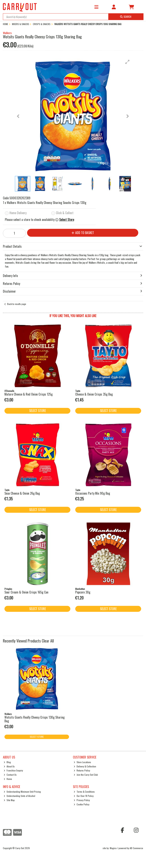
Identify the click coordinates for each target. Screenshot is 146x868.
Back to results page (17, 304)
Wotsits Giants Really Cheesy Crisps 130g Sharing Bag (35, 719)
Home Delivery (18, 213)
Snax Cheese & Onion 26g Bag (22, 493)
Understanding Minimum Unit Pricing (22, 792)
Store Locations (82, 762)
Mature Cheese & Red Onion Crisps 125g (29, 394)
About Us (9, 766)
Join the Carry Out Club (86, 775)
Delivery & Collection (85, 766)
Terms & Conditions (84, 792)
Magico (113, 848)
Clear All (48, 641)
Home (8, 779)
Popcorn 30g (83, 592)
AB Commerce (136, 848)
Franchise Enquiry (13, 770)
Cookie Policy (82, 804)
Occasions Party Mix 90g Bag (93, 493)
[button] (127, 62)
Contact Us (10, 775)
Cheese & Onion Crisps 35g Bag (94, 394)
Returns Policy (82, 770)
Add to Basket (83, 233)
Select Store (67, 220)
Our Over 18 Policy (84, 796)
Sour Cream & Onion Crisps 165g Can (26, 592)
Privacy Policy (82, 800)
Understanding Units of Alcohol (19, 796)
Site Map (9, 800)
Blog (7, 762)
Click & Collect (65, 213)
